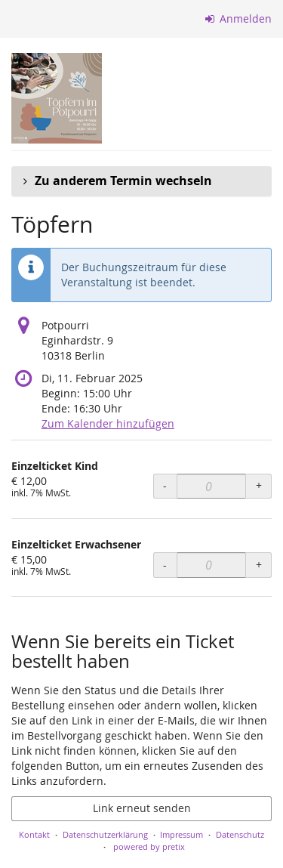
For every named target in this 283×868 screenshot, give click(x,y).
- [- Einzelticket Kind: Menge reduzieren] (165, 485)
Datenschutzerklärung (105, 834)
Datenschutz (240, 834)
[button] (141, 181)
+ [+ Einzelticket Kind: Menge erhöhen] (259, 485)
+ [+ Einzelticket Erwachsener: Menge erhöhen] (259, 565)
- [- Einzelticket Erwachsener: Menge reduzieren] (165, 565)
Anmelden (239, 19)
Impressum (181, 834)
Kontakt (34, 834)
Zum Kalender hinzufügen (108, 423)
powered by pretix (149, 846)
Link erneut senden (142, 808)
